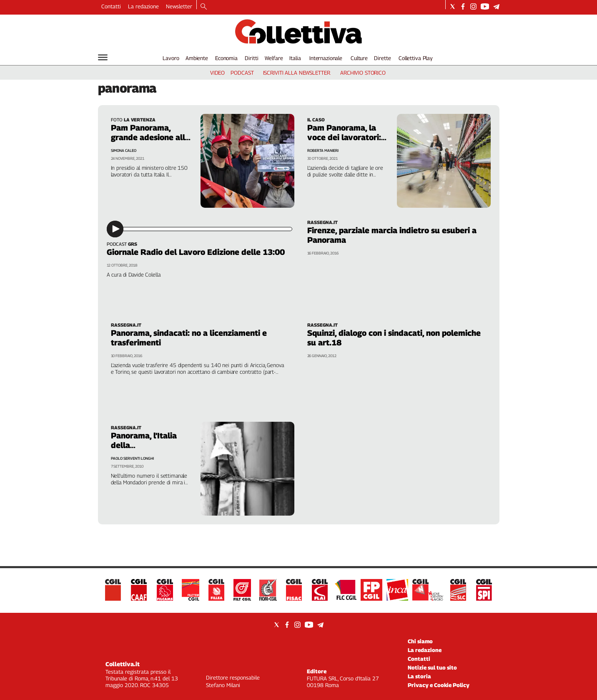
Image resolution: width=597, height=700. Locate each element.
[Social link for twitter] (453, 6)
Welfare (274, 58)
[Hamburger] (103, 57)
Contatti (111, 6)
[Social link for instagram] (473, 6)
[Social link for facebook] (463, 6)
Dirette (382, 58)
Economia (226, 58)
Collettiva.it (123, 664)
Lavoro (171, 58)
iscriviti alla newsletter (297, 73)
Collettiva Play (416, 58)
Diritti (251, 58)
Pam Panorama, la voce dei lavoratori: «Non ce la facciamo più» (345, 142)
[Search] (204, 7)
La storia (419, 676)
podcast (242, 73)
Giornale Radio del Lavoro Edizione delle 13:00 (196, 252)
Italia (295, 58)
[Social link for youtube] (485, 6)
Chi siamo (420, 641)
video (217, 73)
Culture (359, 58)
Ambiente (197, 58)
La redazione (143, 6)
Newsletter (179, 6)
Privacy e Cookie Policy (439, 685)
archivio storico (363, 73)
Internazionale (326, 58)
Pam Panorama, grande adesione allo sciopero (150, 137)
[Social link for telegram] (496, 6)
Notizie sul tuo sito (432, 667)
